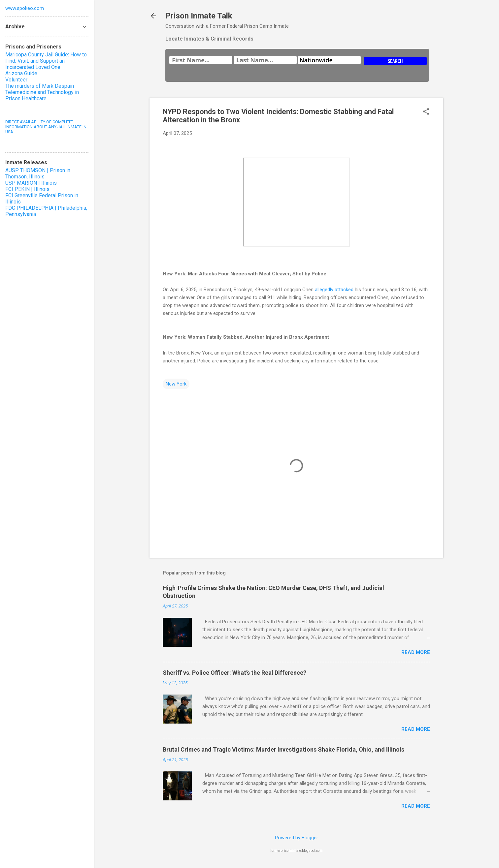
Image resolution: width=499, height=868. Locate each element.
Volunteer (16, 80)
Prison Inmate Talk (199, 16)
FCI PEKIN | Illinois (27, 189)
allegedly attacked (334, 290)
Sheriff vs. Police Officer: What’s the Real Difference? (234, 673)
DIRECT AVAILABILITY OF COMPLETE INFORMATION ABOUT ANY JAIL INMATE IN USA (46, 127)
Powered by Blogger (297, 838)
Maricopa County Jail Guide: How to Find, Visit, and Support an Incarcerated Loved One (46, 61)
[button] (426, 112)
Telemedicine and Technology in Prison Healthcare (42, 95)
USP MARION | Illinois (31, 183)
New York (176, 384)
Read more (416, 652)
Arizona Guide (21, 73)
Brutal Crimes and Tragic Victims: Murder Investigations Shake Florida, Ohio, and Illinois (283, 749)
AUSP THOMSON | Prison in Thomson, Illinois (38, 173)
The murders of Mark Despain (40, 86)
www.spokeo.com (25, 8)
